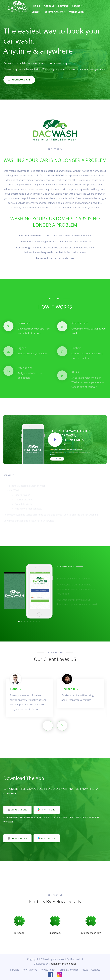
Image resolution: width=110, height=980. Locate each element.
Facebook (19, 933)
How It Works (30, 970)
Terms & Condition (68, 970)
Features (63, 6)
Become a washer (55, 12)
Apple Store (17, 809)
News (85, 970)
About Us (49, 6)
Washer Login (76, 12)
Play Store (47, 809)
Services (77, 6)
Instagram (55, 933)
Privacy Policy (48, 970)
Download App (19, 81)
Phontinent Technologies (63, 964)
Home (37, 6)
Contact (36, 12)
